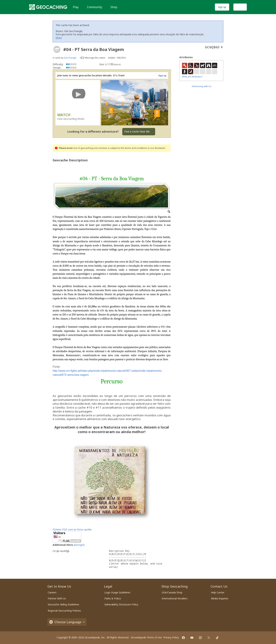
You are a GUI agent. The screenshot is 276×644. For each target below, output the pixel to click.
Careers (52, 592)
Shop (114, 7)
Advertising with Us (201, 86)
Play (76, 7)
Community (95, 7)
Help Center (218, 592)
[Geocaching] (48, 7)
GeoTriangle (70, 58)
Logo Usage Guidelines (117, 592)
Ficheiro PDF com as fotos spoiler (72, 529)
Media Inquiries (220, 598)
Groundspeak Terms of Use (146, 637)
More (59, 38)
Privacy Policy (171, 637)
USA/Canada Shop (172, 592)
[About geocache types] (57, 49)
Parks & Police (113, 598)
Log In (240, 7)
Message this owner (95, 58)
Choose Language (67, 622)
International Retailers (175, 598)
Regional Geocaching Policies (64, 611)
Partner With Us (57, 598)
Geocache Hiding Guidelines (63, 604)
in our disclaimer (156, 148)
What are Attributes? (192, 77)
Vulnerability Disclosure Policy (121, 604)
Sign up (222, 7)
